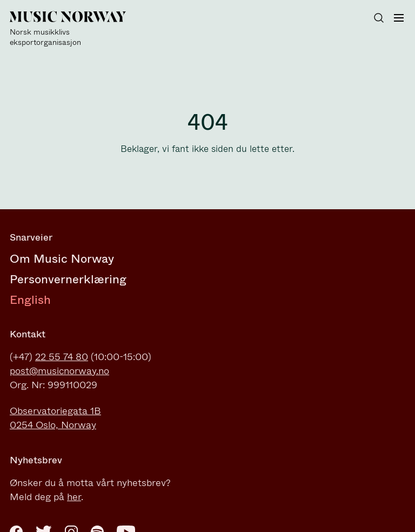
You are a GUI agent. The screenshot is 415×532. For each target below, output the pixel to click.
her (74, 497)
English (30, 300)
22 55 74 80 (62, 357)
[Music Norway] (75, 29)
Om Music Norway (62, 259)
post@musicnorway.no (59, 371)
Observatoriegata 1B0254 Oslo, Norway (55, 418)
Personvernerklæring (68, 279)
